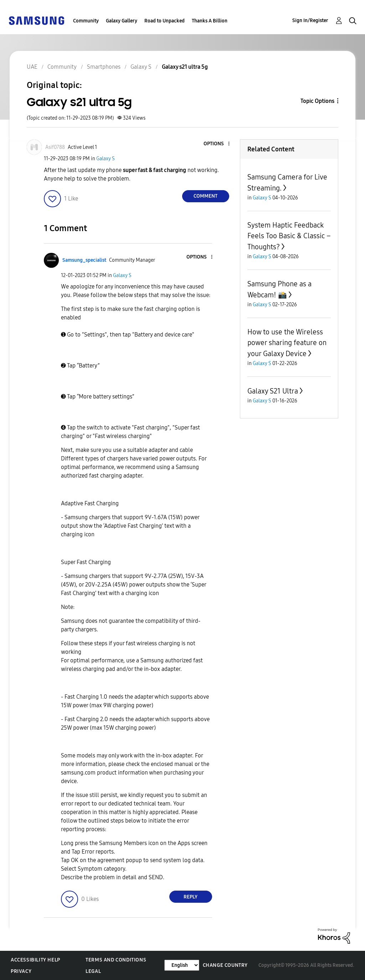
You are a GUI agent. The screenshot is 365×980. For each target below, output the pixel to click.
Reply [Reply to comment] (191, 897)
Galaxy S (106, 159)
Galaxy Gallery (122, 21)
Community (86, 21)
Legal (93, 971)
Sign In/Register (310, 20)
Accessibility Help (35, 960)
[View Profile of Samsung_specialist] (84, 260)
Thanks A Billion (210, 21)
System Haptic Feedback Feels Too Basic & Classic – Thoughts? (289, 236)
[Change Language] (182, 965)
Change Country (225, 965)
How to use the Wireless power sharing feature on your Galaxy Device (287, 343)
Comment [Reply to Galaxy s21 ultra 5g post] (205, 196)
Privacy (21, 971)
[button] (217, 144)
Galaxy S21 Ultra (273, 391)
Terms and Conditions (116, 960)
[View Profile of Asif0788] (55, 147)
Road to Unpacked (164, 21)
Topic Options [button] (317, 101)
